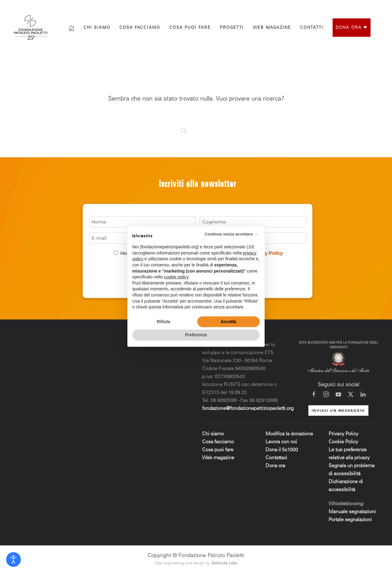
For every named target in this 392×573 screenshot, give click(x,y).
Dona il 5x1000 (282, 450)
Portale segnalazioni (350, 520)
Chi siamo (97, 28)
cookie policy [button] (176, 277)
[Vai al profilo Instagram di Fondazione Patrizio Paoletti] (341, 7)
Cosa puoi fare (190, 28)
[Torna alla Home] (31, 27)
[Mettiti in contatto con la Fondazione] (378, 7)
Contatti (312, 28)
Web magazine (218, 458)
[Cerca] (303, 7)
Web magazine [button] (272, 28)
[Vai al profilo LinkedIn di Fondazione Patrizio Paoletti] (363, 394)
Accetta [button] (229, 322)
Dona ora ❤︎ (352, 28)
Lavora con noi (281, 442)
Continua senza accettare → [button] (231, 234)
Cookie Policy (343, 442)
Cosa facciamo (140, 28)
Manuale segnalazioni (352, 512)
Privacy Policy (343, 434)
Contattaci (276, 458)
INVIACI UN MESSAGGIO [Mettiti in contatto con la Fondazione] (338, 411)
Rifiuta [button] (164, 322)
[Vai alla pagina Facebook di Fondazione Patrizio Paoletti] (329, 7)
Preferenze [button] (196, 335)
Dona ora (275, 466)
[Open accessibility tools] (13, 560)
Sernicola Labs (224, 564)
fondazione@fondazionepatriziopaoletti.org (248, 409)
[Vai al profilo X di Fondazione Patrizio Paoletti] (354, 7)
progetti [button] (232, 28)
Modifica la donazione (289, 434)
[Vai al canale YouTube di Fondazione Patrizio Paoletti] (366, 7)
